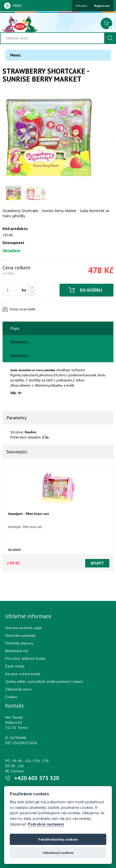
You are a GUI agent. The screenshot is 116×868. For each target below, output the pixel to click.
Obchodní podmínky (20, 635)
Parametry (19, 342)
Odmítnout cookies (58, 853)
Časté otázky (15, 666)
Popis (15, 328)
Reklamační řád (17, 651)
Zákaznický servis (18, 689)
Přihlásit (81, 6)
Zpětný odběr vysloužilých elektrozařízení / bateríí (44, 682)
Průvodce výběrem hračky (25, 658)
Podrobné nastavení (46, 824)
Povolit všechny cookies (58, 839)
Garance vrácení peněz (23, 674)
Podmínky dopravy (19, 643)
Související (20, 355)
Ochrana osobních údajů (23, 628)
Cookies (11, 697)
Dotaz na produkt (23, 309)
